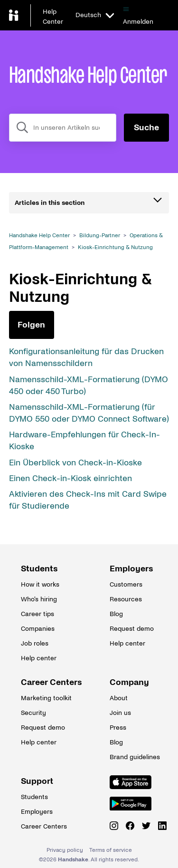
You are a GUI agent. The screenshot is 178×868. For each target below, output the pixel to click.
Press (118, 728)
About (119, 698)
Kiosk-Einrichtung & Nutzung (115, 247)
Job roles (35, 643)
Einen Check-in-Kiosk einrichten (70, 478)
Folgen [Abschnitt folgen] (31, 325)
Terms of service (111, 850)
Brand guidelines (133, 757)
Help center (39, 658)
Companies (38, 629)
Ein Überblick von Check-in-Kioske (75, 463)
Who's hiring (39, 599)
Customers (126, 584)
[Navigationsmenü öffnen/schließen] (126, 9)
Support (37, 781)
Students (39, 569)
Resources (126, 599)
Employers (131, 569)
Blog (116, 614)
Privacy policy (65, 850)
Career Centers (45, 682)
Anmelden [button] (138, 22)
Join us (120, 713)
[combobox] (63, 128)
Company (129, 682)
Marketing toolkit (45, 698)
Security (33, 713)
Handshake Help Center (39, 236)
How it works (40, 584)
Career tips (37, 614)
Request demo (132, 629)
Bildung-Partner (100, 236)
